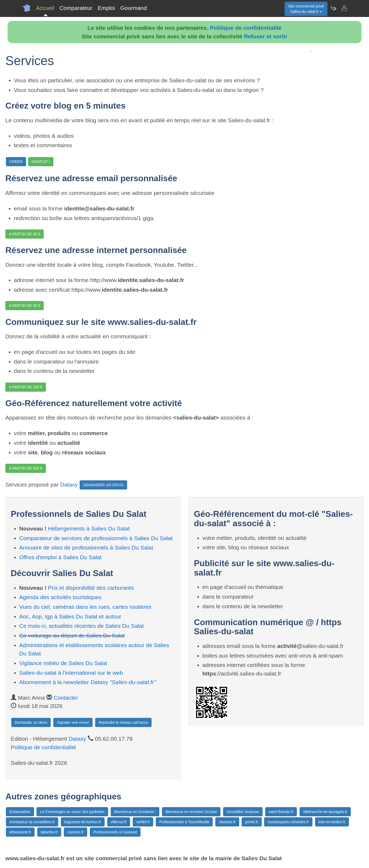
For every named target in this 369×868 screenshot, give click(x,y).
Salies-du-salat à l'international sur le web (71, 673)
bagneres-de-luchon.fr (83, 822)
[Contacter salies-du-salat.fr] (344, 8)
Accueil (45, 8)
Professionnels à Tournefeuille (184, 822)
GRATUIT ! (41, 162)
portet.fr (252, 822)
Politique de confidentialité (246, 28)
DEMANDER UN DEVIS (103, 485)
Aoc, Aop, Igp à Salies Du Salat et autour (70, 616)
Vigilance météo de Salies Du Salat (63, 663)
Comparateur (76, 8)
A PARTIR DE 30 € (25, 234)
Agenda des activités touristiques (60, 597)
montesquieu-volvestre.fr (288, 822)
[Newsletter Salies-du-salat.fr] (333, 8)
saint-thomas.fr (281, 812)
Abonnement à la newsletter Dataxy (88, 682)
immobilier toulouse (243, 812)
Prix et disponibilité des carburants (91, 588)
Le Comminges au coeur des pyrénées (72, 812)
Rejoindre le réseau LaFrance (123, 722)
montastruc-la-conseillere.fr (32, 822)
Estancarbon (20, 812)
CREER (16, 162)
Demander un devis (31, 722)
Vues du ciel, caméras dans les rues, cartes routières (85, 607)
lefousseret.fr (20, 832)
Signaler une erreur (73, 722)
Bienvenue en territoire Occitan (191, 812)
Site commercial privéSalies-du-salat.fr (306, 9)
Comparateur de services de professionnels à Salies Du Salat (96, 538)
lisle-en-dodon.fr (332, 822)
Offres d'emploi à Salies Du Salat (60, 557)
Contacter (66, 698)
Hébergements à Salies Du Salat (89, 528)
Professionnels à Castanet (115, 832)
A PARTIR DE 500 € (26, 468)
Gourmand (133, 8)
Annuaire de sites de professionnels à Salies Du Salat (86, 548)
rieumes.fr (227, 822)
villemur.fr (119, 822)
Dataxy (69, 485)
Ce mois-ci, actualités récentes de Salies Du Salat (82, 626)
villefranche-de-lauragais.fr (325, 812)
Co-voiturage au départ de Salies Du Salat (72, 635)
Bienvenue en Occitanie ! (135, 812)
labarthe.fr (49, 832)
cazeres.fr (75, 832)
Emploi (106, 8)
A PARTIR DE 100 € (26, 387)
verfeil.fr (143, 822)
